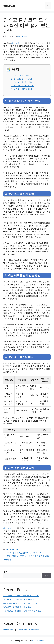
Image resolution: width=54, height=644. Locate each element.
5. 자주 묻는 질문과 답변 (22, 89)
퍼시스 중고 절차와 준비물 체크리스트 (19, 599)
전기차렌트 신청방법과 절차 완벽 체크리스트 (22, 611)
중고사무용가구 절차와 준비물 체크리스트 (21, 596)
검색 (5, 572)
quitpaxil (9, 6)
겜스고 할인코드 (18, 43)
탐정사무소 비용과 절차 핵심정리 (17, 607)
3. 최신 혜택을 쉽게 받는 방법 (24, 82)
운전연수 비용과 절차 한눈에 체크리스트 (20, 603)
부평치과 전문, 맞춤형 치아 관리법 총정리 (24, 553)
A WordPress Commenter (27, 630)
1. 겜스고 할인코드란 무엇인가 (24, 75)
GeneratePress (38, 641)
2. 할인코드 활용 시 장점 (22, 79)
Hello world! (9, 630)
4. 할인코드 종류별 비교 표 (23, 86)
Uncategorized (13, 549)
